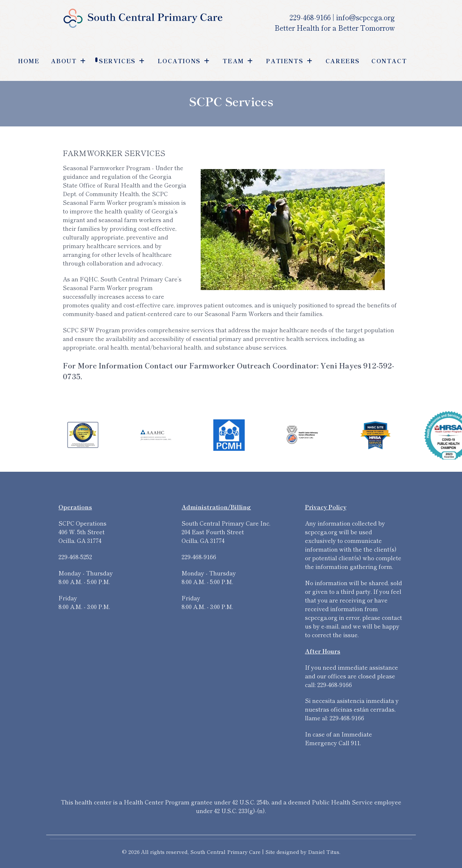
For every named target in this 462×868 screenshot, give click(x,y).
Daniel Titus (324, 852)
